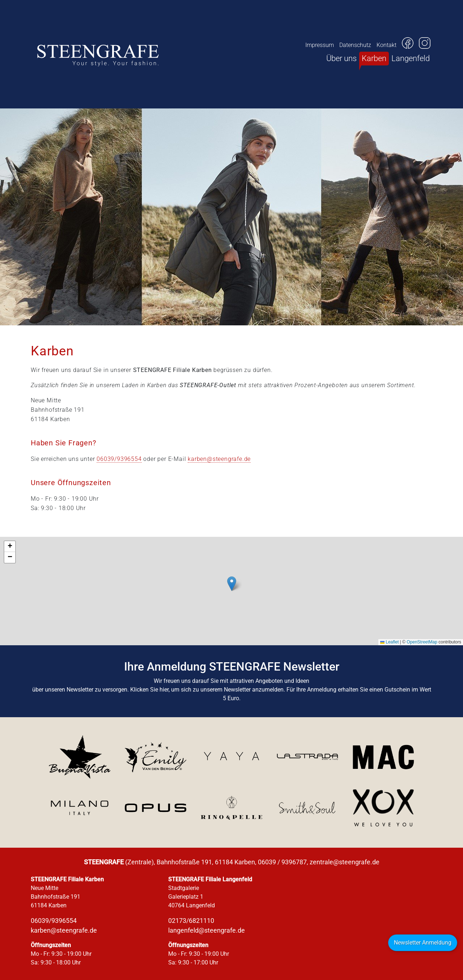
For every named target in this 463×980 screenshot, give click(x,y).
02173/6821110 (191, 921)
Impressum (320, 45)
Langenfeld (411, 58)
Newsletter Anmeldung (423, 943)
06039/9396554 (119, 459)
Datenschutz (355, 45)
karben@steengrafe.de (219, 459)
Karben (374, 58)
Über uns (341, 58)
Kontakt (386, 45)
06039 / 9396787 (282, 862)
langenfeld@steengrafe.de (207, 930)
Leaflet (389, 642)
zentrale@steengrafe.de (345, 862)
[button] (232, 584)
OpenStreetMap (422, 642)
